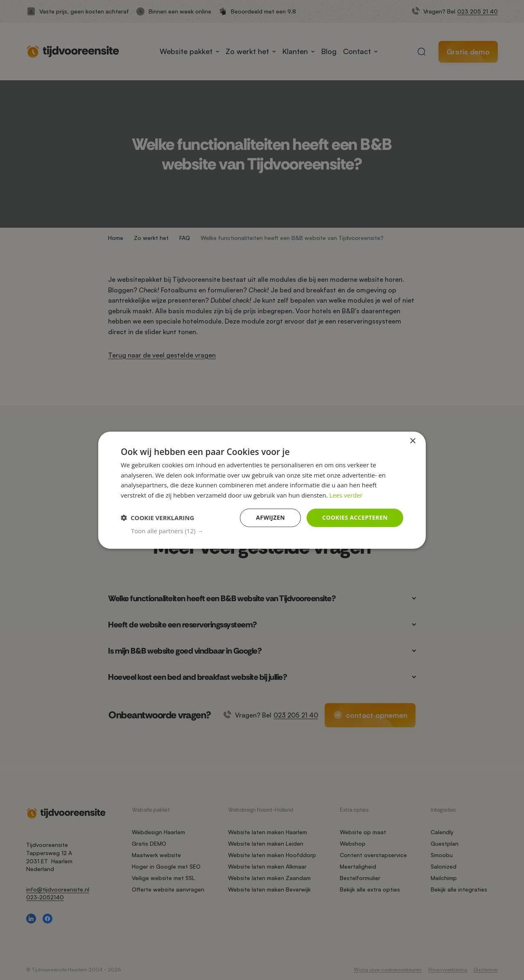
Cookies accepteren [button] (355, 517)
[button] (267, 531)
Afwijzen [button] (270, 517)
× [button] (412, 441)
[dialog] (262, 490)
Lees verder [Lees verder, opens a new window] (346, 495)
